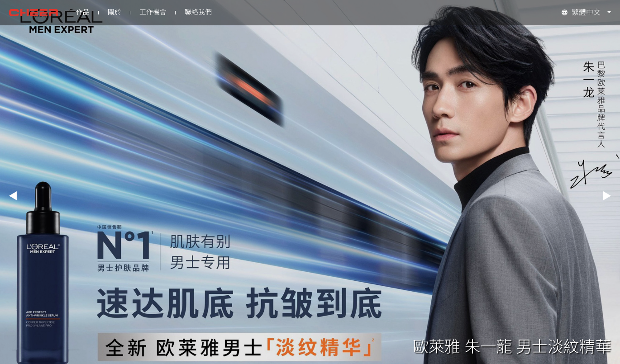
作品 (83, 12)
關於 (114, 12)
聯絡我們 (198, 12)
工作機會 (153, 12)
